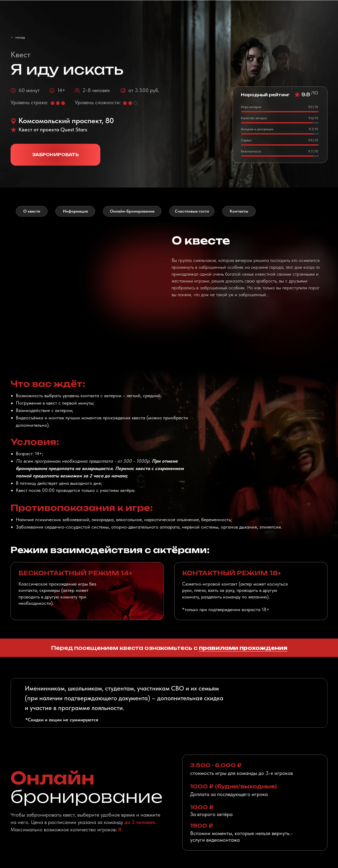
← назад (18, 37)
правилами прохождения (243, 648)
